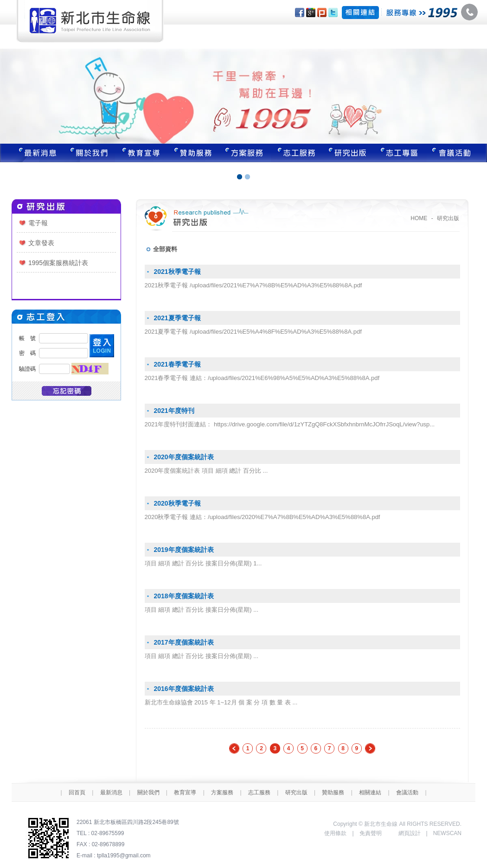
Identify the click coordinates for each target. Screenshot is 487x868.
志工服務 (297, 153)
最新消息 (32, 153)
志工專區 (401, 153)
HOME (419, 218)
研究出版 (349, 153)
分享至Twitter (333, 13)
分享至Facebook (300, 13)
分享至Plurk (322, 13)
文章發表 (41, 243)
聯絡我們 (457, 153)
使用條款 (335, 833)
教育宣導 (141, 153)
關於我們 (89, 153)
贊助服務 (193, 153)
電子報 (38, 223)
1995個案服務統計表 (58, 263)
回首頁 (77, 792)
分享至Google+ (311, 13)
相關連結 (370, 792)
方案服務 (245, 153)
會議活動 (407, 792)
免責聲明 (371, 833)
